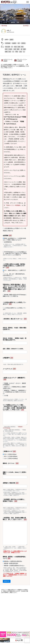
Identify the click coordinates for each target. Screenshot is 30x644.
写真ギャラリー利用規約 (13, 205)
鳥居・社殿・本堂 (19, 47)
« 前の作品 (4, 26)
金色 (21, 52)
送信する (7, 581)
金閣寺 (11, 40)
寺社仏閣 (7, 47)
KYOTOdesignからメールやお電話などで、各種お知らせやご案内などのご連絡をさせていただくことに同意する (15, 253)
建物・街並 (8, 52)
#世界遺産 (8, 43)
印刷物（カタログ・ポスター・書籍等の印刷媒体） (14, 384)
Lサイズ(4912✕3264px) (10, 458)
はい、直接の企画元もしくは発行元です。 (14, 271)
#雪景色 (23, 43)
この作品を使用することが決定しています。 (14, 309)
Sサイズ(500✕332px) (10, 454)
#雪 (19, 43)
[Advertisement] (15, 612)
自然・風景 (16, 49)
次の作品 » (26, 26)
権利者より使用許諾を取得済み (12, 561)
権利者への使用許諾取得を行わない (14, 566)
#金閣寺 (14, 43)
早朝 (17, 52)
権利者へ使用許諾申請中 (11, 563)
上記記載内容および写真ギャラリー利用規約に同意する (14, 230)
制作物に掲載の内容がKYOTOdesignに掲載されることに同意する (15, 295)
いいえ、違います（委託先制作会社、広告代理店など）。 (14, 275)
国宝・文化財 (9, 49)
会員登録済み (7, 242)
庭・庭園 (23, 49)
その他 (5, 395)
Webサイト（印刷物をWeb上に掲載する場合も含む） (14, 388)
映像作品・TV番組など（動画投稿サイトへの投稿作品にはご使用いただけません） (15, 392)
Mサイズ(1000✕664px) (10, 456)
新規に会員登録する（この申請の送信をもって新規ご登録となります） (14, 239)
